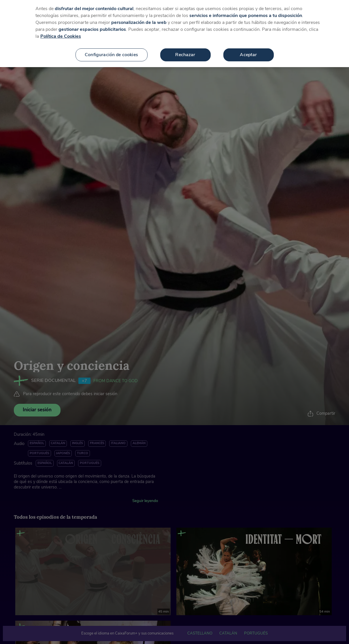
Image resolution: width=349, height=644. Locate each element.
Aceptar (248, 50)
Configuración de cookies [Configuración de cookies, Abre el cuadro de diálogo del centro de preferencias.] (111, 50)
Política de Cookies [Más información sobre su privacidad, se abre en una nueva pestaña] (61, 32)
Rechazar (185, 50)
